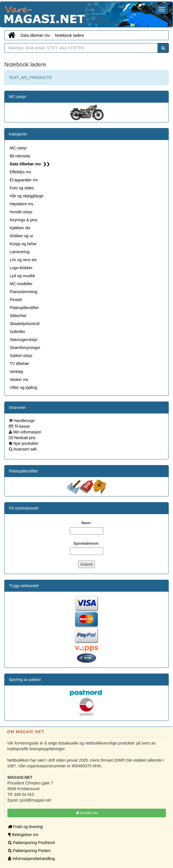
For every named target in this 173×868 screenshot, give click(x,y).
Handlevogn (24, 421)
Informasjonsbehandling (31, 859)
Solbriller (17, 332)
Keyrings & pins (24, 220)
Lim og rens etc (23, 260)
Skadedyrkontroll (25, 324)
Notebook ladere (69, 35)
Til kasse (21, 426)
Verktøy (16, 372)
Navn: (86, 523)
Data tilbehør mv (35, 35)
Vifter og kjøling (23, 388)
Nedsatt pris (24, 438)
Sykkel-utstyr (21, 356)
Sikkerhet (18, 316)
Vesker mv (19, 380)
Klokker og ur (21, 236)
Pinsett (16, 300)
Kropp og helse (23, 244)
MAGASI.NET (4, 14)
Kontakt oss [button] (87, 813)
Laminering (20, 252)
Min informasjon (27, 432)
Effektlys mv (20, 172)
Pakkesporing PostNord (31, 843)
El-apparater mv (24, 180)
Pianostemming (24, 292)
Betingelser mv (23, 835)
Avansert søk (25, 449)
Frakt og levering (25, 827)
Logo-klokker (21, 268)
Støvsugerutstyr (24, 340)
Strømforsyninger (25, 348)
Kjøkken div (20, 228)
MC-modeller (21, 284)
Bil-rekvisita (20, 156)
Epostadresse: (87, 543)
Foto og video (22, 188)
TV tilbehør (19, 364)
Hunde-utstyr (21, 212)
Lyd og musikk (22, 276)
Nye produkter (25, 443)
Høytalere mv (22, 204)
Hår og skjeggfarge (27, 196)
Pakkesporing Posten (29, 851)
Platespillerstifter (24, 308)
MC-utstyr (18, 97)
